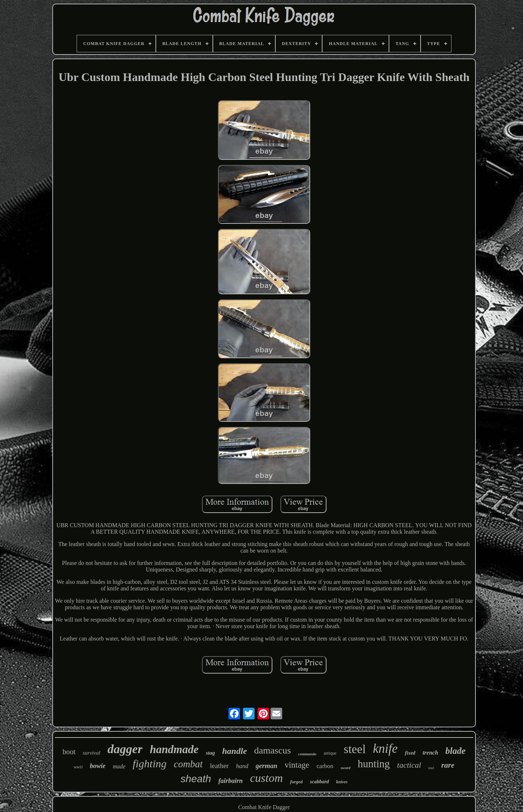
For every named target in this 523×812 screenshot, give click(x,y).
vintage (297, 765)
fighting (149, 763)
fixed (410, 753)
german (267, 766)
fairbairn (230, 781)
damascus (273, 750)
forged (297, 782)
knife (385, 749)
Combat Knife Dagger (264, 807)
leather (219, 766)
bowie (98, 766)
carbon (325, 766)
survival (92, 753)
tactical (409, 765)
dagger (125, 749)
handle (235, 751)
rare (448, 765)
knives (342, 782)
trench (431, 753)
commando (307, 754)
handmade (174, 749)
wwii (78, 767)
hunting (374, 764)
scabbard (319, 782)
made (119, 766)
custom (266, 778)
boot (69, 752)
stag (210, 753)
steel (354, 749)
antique (330, 753)
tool (431, 768)
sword (346, 768)
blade (455, 751)
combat (188, 764)
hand (242, 766)
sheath (196, 779)
